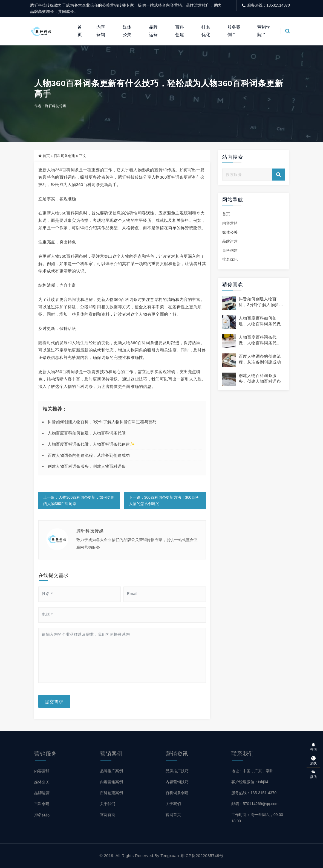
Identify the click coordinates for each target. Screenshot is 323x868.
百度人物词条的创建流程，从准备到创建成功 (89, 456)
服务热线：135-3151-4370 (254, 793)
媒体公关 (127, 31)
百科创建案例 (111, 793)
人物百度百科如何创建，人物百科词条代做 (87, 433)
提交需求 (54, 702)
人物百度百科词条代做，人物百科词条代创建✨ (91, 444)
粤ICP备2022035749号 (202, 856)
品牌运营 (153, 31)
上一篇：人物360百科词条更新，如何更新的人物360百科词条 (79, 501)
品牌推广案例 (111, 771)
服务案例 (234, 31)
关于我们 (108, 804)
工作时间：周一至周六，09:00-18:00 (258, 818)
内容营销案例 (111, 782)
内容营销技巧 (177, 782)
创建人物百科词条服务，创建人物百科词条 (87, 467)
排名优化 (206, 31)
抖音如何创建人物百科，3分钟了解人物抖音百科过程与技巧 (102, 422)
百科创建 (180, 31)
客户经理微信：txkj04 (250, 782)
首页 (80, 31)
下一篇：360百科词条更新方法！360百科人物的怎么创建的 (164, 501)
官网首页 (108, 815)
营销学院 (264, 31)
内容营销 (101, 31)
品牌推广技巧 (177, 771)
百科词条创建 (64, 156)
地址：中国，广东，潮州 (252, 771)
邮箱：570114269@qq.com (255, 804)
